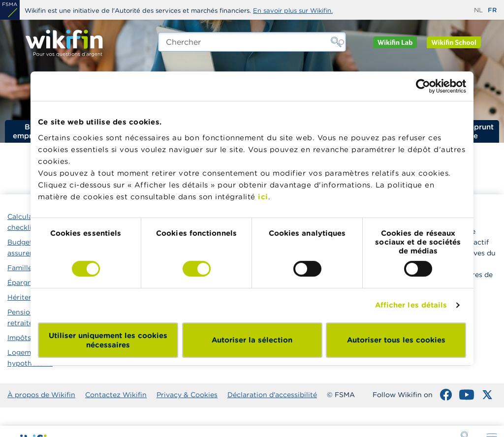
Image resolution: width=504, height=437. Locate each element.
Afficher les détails (411, 305)
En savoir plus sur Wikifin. (293, 11)
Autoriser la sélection (252, 340)
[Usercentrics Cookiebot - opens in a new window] (423, 86)
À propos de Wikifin (41, 395)
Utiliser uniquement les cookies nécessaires (108, 340)
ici (263, 197)
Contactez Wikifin (116, 395)
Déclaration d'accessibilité (272, 395)
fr (492, 10)
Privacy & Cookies (187, 395)
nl (478, 10)
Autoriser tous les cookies (396, 340)
